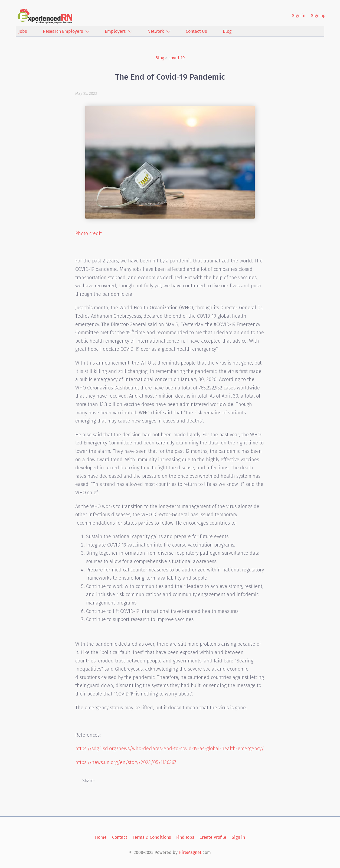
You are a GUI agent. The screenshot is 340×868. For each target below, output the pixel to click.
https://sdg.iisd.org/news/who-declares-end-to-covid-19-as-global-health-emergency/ (170, 749)
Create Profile (213, 837)
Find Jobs (185, 837)
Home (101, 837)
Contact (120, 837)
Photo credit (89, 233)
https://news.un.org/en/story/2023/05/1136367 (126, 762)
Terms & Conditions (152, 837)
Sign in (299, 16)
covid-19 (176, 58)
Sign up (318, 16)
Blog (160, 58)
